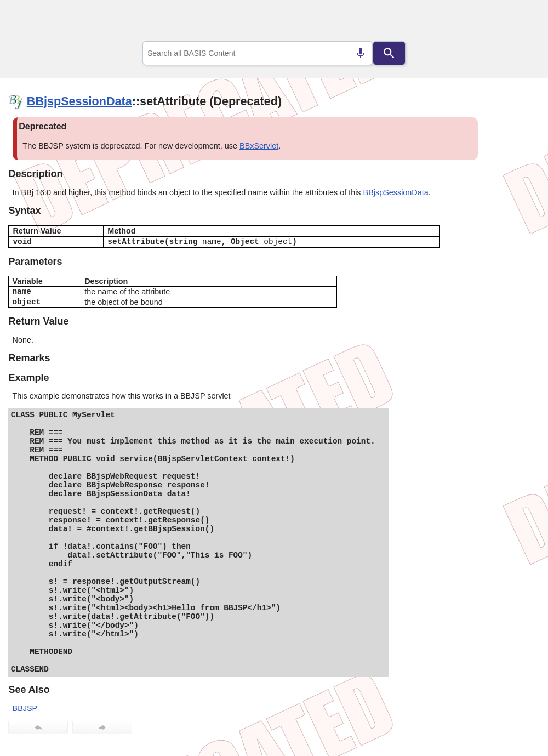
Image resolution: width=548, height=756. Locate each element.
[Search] (389, 53)
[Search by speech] (361, 53)
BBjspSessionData (79, 101)
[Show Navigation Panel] (518, 22)
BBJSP (25, 708)
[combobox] (258, 53)
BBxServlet (259, 146)
